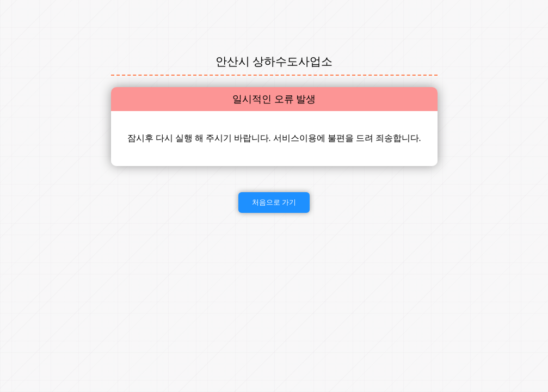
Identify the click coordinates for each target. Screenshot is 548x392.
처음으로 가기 (274, 202)
